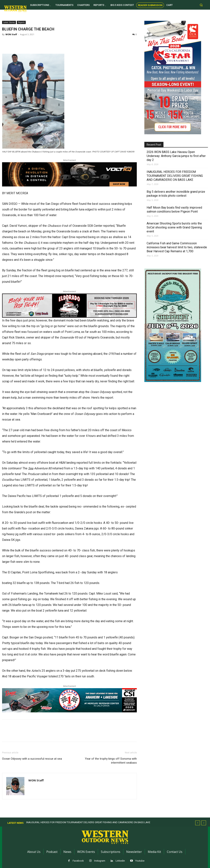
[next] (204, 823)
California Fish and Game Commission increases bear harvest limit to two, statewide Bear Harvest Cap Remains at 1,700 (177, 247)
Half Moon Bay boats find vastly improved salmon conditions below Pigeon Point (174, 210)
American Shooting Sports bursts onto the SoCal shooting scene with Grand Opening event (174, 227)
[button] (201, 5)
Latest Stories (9, 22)
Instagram (100, 861)
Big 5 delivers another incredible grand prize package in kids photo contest (176, 194)
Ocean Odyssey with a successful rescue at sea (32, 759)
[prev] (198, 823)
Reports (21, 22)
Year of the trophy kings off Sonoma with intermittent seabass (111, 761)
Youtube (140, 861)
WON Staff (11, 34)
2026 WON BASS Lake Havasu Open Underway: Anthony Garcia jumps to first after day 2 (176, 156)
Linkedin (120, 861)
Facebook (78, 861)
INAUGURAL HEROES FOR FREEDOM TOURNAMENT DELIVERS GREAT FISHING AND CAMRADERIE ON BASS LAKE (175, 176)
